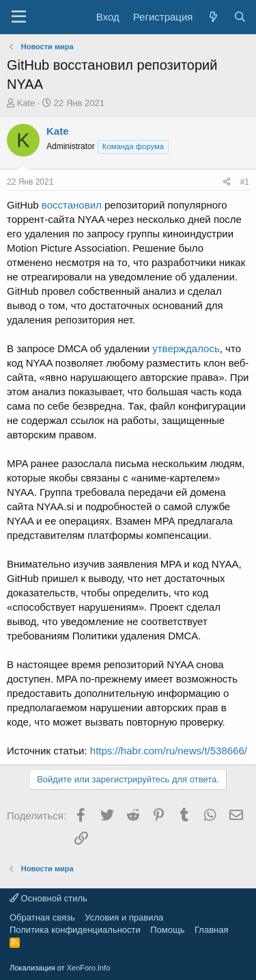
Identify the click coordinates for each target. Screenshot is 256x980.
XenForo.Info (89, 968)
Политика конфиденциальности (75, 930)
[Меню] (19, 17)
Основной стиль (48, 898)
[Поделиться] (227, 182)
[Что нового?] (213, 17)
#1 (245, 182)
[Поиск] (240, 17)
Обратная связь (42, 917)
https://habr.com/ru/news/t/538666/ (169, 751)
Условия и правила (124, 917)
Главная (211, 930)
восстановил (72, 205)
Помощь (167, 930)
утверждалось (186, 348)
